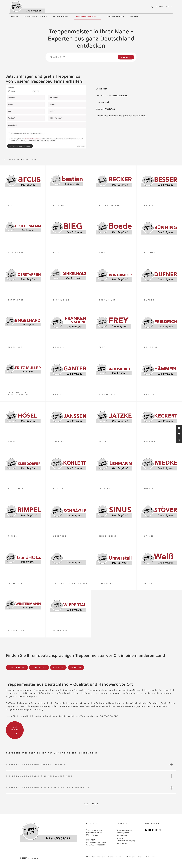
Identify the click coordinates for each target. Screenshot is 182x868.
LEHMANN (105, 489)
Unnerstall (107, 583)
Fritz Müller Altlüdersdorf (18, 393)
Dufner (149, 300)
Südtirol (76, 667)
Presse (140, 857)
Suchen (126, 57)
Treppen (14, 16)
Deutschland (17, 667)
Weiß (148, 583)
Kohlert (59, 489)
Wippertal (61, 630)
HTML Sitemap (150, 857)
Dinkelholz (61, 300)
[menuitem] (168, 7)
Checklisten (91, 857)
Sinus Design (108, 536)
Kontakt (159, 7)
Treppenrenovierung (36, 16)
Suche (152, 7)
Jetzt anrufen (15, 730)
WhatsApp (110, 109)
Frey (102, 347)
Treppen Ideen (61, 16)
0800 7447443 (111, 716)
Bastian (59, 205)
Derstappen (16, 300)
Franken (59, 347)
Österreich (39, 667)
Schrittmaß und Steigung (126, 841)
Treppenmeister (115, 16)
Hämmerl (150, 394)
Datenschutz (112, 857)
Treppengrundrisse (123, 833)
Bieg (56, 253)
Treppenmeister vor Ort (88, 16)
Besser (149, 205)
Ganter (58, 394)
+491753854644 (101, 845)
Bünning (150, 253)
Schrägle (60, 536)
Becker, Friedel (110, 205)
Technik (134, 16)
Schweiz (58, 667)
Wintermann (16, 630)
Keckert (150, 441)
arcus (12, 205)
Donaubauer (107, 300)
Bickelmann (16, 253)
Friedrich (151, 347)
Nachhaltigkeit (122, 843)
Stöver (149, 536)
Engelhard (15, 347)
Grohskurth (107, 394)
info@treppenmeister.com (96, 842)
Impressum (101, 857)
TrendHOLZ (15, 583)
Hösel (12, 441)
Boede (103, 253)
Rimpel (12, 536)
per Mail (105, 102)
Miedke (149, 489)
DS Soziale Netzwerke (127, 857)
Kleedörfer (16, 489)
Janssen (59, 441)
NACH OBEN (91, 804)
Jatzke (103, 441)
